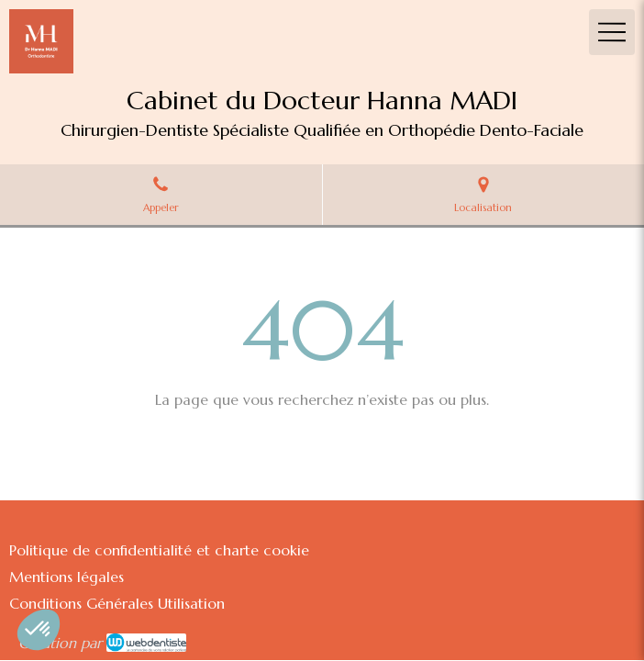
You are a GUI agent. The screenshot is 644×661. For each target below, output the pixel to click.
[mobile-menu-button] (612, 32)
